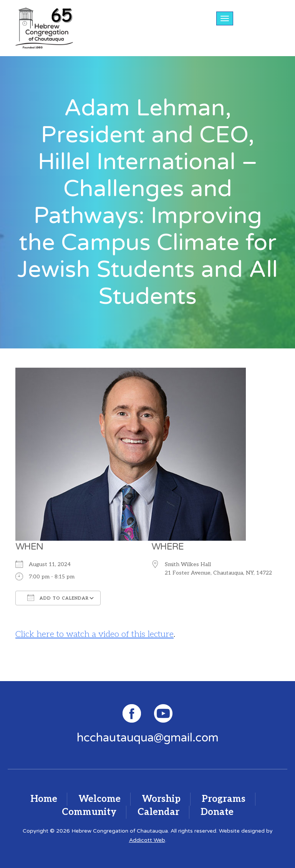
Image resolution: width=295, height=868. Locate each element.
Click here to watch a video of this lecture (94, 634)
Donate (217, 812)
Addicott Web (147, 840)
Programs (224, 799)
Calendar (158, 812)
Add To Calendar (58, 598)
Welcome (99, 799)
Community (89, 812)
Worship (161, 799)
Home (44, 799)
